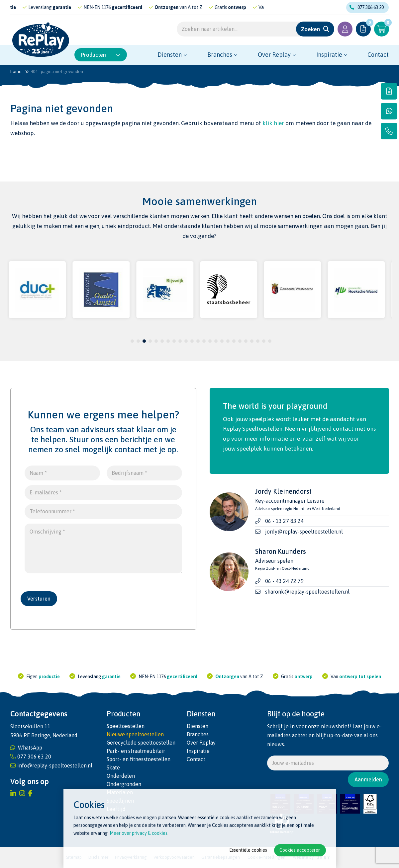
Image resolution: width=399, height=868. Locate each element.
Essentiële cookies (248, 850)
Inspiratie (329, 55)
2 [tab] (138, 341)
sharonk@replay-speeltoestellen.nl (307, 592)
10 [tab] (186, 341)
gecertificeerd (142, 7)
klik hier (273, 123)
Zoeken (310, 29)
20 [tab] (246, 341)
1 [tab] (132, 341)
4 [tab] (150, 341)
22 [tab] (258, 341)
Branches (220, 55)
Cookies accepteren (300, 850)
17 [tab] (228, 341)
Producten (101, 55)
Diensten (170, 55)
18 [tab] (234, 341)
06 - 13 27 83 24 (284, 521)
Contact (378, 55)
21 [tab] (252, 341)
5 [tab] (156, 341)
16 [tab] (222, 341)
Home (16, 72)
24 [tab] (270, 341)
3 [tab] (144, 341)
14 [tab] (210, 341)
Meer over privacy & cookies (139, 833)
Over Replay (274, 55)
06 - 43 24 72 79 (284, 581)
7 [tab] (168, 341)
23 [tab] (264, 341)
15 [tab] (216, 341)
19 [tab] (240, 341)
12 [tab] (198, 341)
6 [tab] (162, 341)
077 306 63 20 (367, 7)
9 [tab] (180, 341)
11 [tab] (192, 341)
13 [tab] (204, 341)
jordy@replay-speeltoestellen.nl (304, 532)
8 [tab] (174, 341)
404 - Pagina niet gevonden (57, 72)
